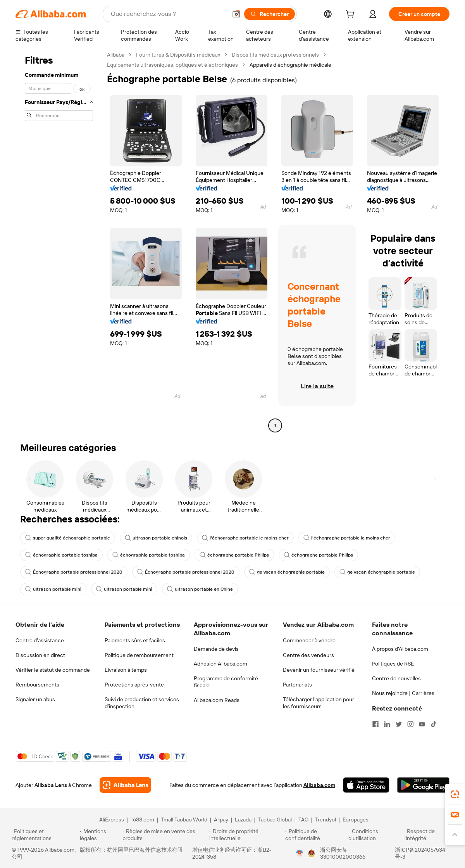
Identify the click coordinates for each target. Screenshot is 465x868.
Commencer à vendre (309, 640)
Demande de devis (216, 649)
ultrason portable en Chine (200, 589)
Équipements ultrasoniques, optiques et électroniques (172, 65)
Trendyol (325, 820)
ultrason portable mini (53, 589)
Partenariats (297, 685)
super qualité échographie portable (68, 538)
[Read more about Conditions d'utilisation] (375, 835)
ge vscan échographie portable (287, 572)
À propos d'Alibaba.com (400, 649)
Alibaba (116, 55)
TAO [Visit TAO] (303, 820)
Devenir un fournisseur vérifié (319, 670)
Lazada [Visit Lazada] (243, 820)
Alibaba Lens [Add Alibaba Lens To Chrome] (51, 785)
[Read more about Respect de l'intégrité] (428, 835)
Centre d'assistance (40, 640)
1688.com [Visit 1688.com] (142, 820)
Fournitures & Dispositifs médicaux (178, 55)
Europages (356, 820)
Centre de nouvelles (396, 678)
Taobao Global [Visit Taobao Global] (275, 820)
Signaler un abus (35, 699)
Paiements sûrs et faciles (135, 640)
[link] (455, 794)
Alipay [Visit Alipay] (221, 820)
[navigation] (59, 241)
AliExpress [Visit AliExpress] (112, 820)
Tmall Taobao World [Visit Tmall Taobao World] (184, 820)
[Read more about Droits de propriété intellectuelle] (246, 835)
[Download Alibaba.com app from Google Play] (423, 785)
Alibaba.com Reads (217, 700)
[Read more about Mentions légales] (100, 835)
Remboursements (37, 685)
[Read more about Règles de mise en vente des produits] (165, 835)
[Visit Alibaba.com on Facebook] (375, 724)
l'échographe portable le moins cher (245, 538)
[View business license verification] (300, 853)
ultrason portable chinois (156, 538)
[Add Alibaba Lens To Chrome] (125, 785)
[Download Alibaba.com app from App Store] (366, 785)
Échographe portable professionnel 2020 (74, 572)
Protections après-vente (134, 685)
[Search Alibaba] (168, 14)
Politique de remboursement (139, 655)
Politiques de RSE (393, 664)
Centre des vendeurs (308, 655)
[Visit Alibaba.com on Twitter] (399, 724)
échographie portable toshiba (61, 555)
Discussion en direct (40, 655)
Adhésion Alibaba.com (220, 664)
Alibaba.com (319, 785)
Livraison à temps (126, 670)
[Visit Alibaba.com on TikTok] (434, 724)
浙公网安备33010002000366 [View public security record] (343, 853)
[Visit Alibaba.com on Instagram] (410, 724)
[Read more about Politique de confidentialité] (316, 835)
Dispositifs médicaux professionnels (275, 55)
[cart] (351, 15)
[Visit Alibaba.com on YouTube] (422, 724)
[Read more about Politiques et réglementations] (45, 835)
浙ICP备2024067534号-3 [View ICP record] (420, 853)
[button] (236, 14)
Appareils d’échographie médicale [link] (290, 65)
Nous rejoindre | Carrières (403, 693)
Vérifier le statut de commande (53, 670)
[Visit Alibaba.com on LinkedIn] (387, 724)
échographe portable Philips (234, 555)
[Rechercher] (270, 14)
